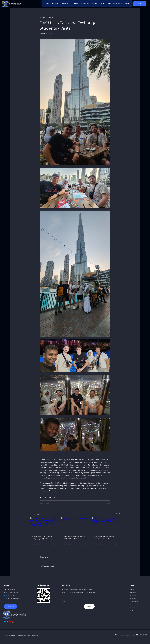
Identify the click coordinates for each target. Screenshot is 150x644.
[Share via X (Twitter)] (45, 497)
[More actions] (109, 17)
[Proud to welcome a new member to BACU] (75, 525)
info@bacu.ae (13, 595)
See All (118, 514)
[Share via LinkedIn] (50, 497)
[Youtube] (10, 622)
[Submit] (89, 606)
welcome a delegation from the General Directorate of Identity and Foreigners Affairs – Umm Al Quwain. (106, 537)
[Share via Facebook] (41, 497)
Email (64, 601)
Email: (6, 595)
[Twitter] (8, 622)
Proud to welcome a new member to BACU (74, 537)
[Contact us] (140, 4)
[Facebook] (5, 622)
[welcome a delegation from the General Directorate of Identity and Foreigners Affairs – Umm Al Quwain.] (106, 525)
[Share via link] (55, 497)
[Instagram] (13, 622)
